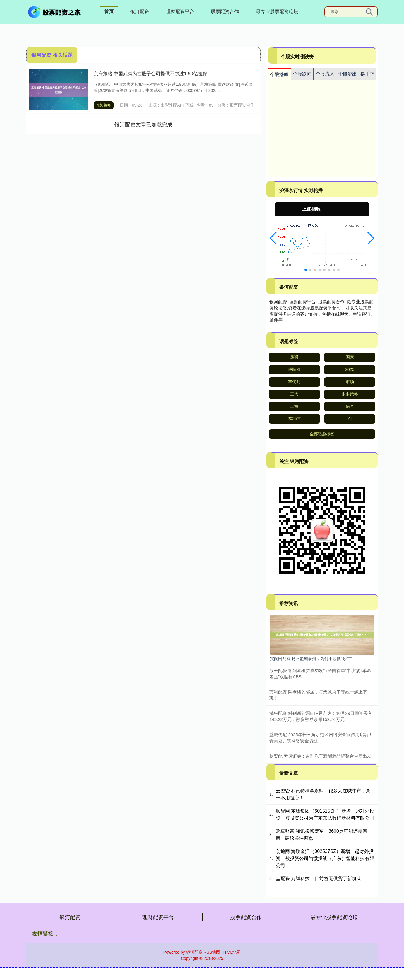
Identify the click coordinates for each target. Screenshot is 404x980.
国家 (350, 357)
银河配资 (140, 12)
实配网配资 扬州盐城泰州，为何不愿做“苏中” (311, 659)
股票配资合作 (225, 12)
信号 (350, 406)
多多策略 (350, 394)
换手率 (367, 74)
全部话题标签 (322, 434)
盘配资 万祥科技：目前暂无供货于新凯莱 (319, 879)
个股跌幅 (302, 74)
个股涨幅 (279, 74)
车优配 (294, 382)
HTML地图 (231, 952)
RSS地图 (212, 952)
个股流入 (325, 74)
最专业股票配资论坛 (277, 12)
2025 (350, 369)
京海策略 (104, 105)
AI (350, 419)
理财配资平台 (180, 12)
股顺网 (294, 369)
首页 (109, 12)
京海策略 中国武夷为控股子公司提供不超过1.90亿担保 (150, 74)
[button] (273, 238)
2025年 (294, 419)
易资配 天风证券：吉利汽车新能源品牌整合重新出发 (320, 756)
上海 (294, 406)
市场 (350, 382)
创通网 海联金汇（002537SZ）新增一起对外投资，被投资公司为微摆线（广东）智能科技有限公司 (325, 858)
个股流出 (347, 74)
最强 (294, 357)
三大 (294, 394)
